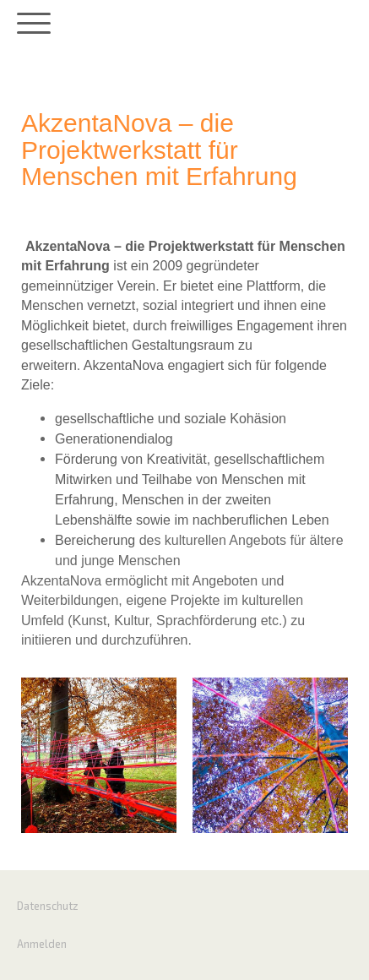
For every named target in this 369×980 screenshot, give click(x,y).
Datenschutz (48, 906)
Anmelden (42, 944)
